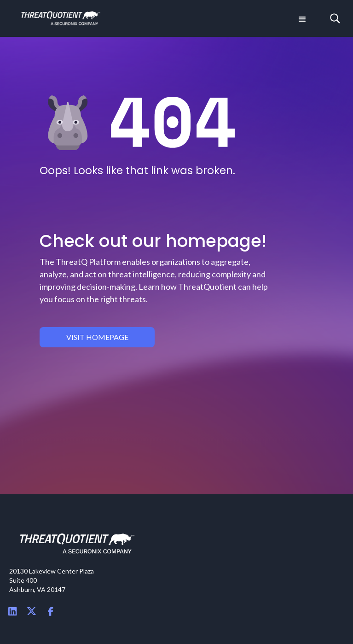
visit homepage (97, 337)
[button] (301, 18)
